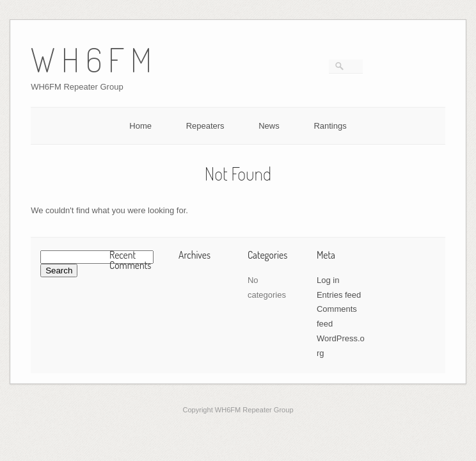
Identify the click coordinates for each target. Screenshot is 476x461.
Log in (328, 280)
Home (140, 126)
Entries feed (339, 295)
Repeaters (205, 126)
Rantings (330, 126)
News (269, 126)
